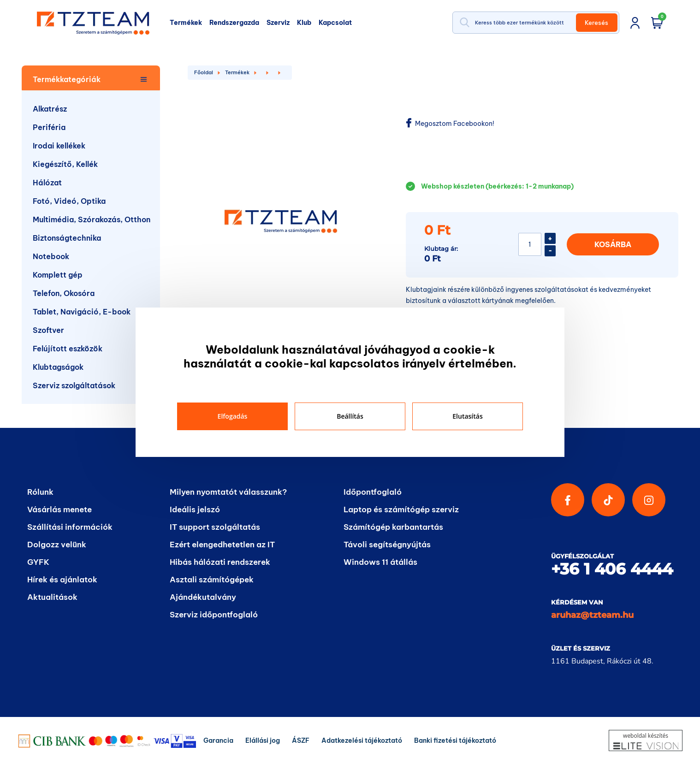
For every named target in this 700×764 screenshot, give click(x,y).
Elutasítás (467, 416)
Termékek (237, 72)
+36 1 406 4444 (612, 569)
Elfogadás (233, 416)
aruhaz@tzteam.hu (592, 615)
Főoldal (204, 72)
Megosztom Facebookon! (450, 123)
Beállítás (350, 416)
